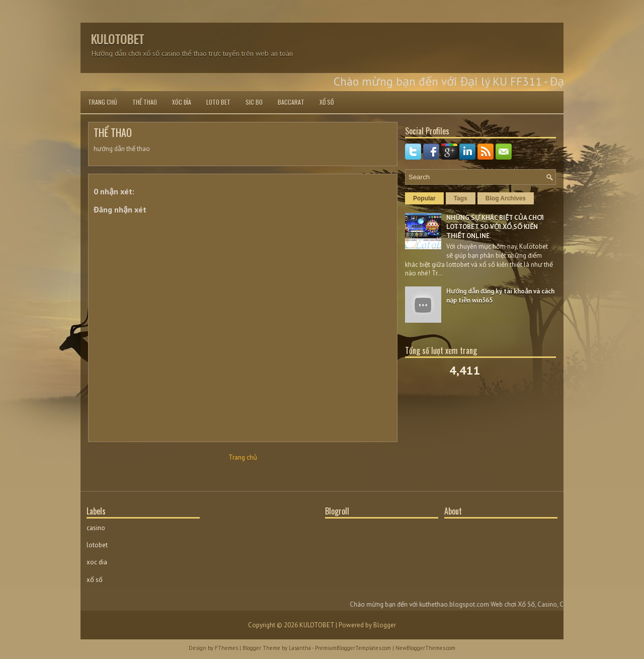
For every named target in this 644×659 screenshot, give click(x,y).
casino (96, 528)
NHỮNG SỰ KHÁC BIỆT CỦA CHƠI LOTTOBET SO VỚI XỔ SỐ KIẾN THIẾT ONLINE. (495, 227)
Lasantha (300, 648)
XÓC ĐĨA (182, 102)
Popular (424, 198)
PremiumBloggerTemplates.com (353, 648)
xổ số (95, 580)
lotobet (97, 545)
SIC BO (254, 102)
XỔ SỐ (327, 102)
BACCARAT (291, 102)
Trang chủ (103, 102)
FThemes (226, 648)
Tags (461, 198)
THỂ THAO (145, 102)
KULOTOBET (117, 39)
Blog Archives (506, 198)
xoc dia (97, 562)
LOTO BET (218, 102)
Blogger (385, 625)
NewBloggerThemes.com (425, 648)
